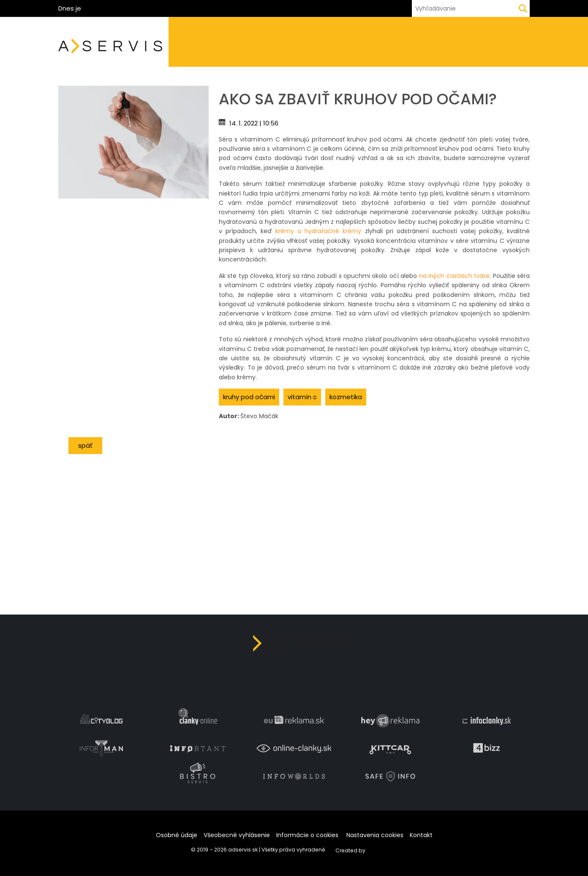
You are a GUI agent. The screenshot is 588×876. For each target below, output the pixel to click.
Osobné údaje (177, 835)
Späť (85, 445)
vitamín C (302, 397)
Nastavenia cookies (375, 835)
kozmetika (346, 397)
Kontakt (421, 835)
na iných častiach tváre (454, 276)
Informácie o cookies (307, 835)
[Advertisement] (133, 258)
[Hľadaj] (523, 8)
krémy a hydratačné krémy (318, 231)
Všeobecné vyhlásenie (237, 835)
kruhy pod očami (249, 397)
